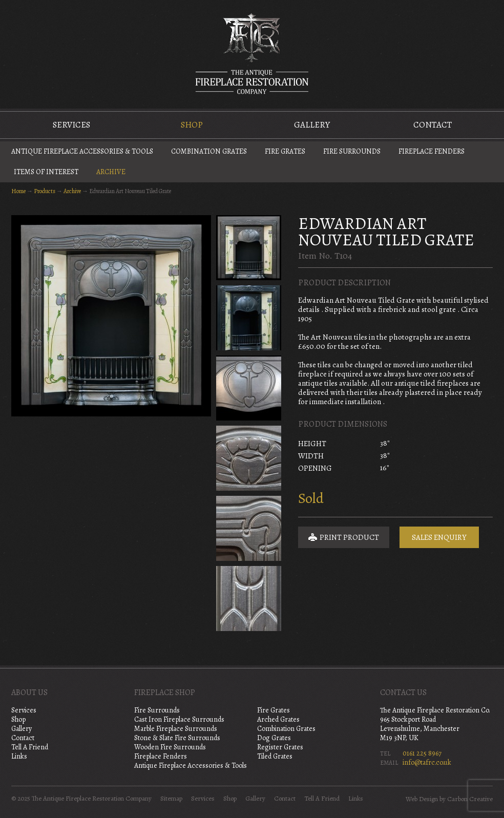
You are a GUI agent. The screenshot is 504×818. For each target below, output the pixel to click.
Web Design (422, 799)
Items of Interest (46, 172)
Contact (433, 125)
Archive (111, 172)
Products (45, 191)
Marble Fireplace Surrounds (176, 729)
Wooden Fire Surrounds (170, 747)
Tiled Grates (275, 756)
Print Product (344, 537)
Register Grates (280, 747)
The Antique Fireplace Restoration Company (252, 53)
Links (19, 756)
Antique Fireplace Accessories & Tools (82, 151)
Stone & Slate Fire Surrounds (177, 738)
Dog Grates (274, 738)
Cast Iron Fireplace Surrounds (179, 719)
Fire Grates (285, 151)
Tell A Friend (30, 747)
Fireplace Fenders (432, 151)
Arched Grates (278, 719)
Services (71, 125)
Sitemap (171, 799)
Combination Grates (209, 151)
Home (18, 191)
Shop (192, 125)
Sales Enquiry (439, 537)
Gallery (312, 125)
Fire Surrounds (352, 151)
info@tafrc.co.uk (427, 762)
